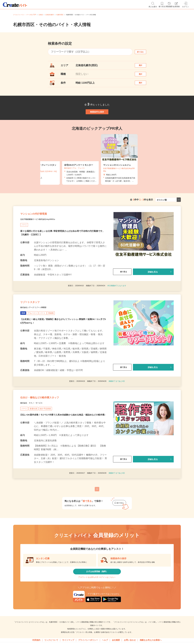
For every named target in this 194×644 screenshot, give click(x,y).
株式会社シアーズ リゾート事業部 (40, 332)
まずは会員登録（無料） (97, 607)
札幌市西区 (60, 15)
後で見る (122, 291)
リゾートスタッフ (36, 325)
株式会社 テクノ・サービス (37, 433)
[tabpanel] (97, 173)
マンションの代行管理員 (41, 231)
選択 (143, 67)
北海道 (41, 15)
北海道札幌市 (50, 15)
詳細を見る (153, 291)
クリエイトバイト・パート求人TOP (25, 15)
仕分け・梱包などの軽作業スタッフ (50, 426)
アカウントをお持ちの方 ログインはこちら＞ (97, 616)
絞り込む (143, 52)
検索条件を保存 (97, 122)
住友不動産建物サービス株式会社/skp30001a (46, 238)
